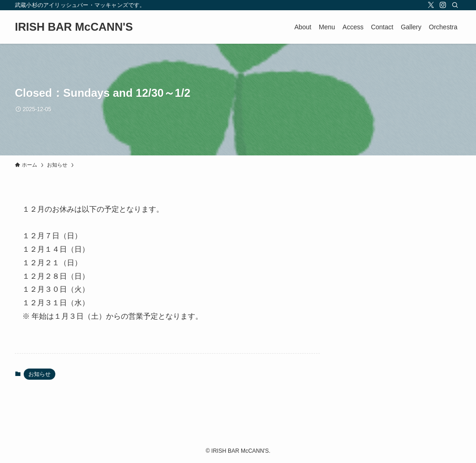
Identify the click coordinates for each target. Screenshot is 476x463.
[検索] (455, 5)
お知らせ (40, 374)
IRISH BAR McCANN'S (74, 27)
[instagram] (443, 5)
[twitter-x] (431, 5)
